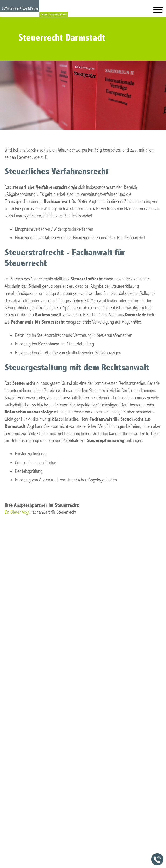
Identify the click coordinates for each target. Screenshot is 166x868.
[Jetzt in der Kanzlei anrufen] (157, 859)
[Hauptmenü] (158, 11)
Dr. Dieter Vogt (17, 512)
